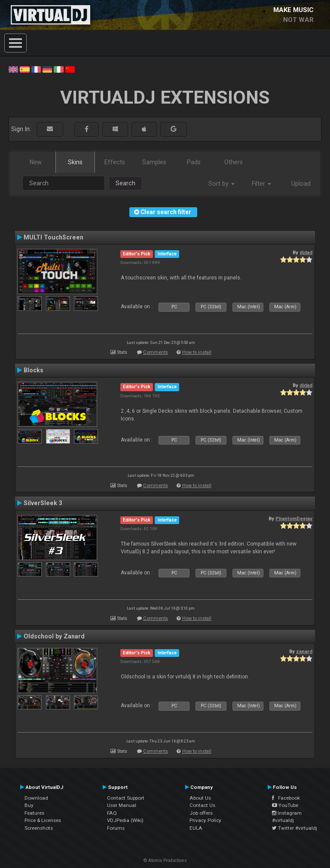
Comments (156, 352)
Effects (115, 162)
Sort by (222, 184)
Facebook (286, 798)
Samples (154, 162)
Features (34, 813)
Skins (75, 162)
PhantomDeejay (294, 518)
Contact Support (126, 798)
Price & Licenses (43, 820)
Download (36, 798)
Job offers (201, 813)
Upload (301, 184)
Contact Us (202, 805)
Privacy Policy (205, 820)
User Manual (122, 805)
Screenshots (39, 828)
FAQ (112, 813)
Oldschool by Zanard (54, 636)
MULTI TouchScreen (53, 237)
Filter (261, 184)
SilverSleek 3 (43, 503)
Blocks (34, 370)
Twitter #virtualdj (295, 828)
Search (125, 183)
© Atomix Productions (165, 860)
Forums (116, 828)
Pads (194, 162)
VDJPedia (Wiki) (125, 820)
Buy (29, 805)
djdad (306, 252)
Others (234, 162)
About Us (200, 798)
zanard (304, 651)
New (36, 162)
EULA (196, 828)
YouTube (285, 805)
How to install (197, 352)
